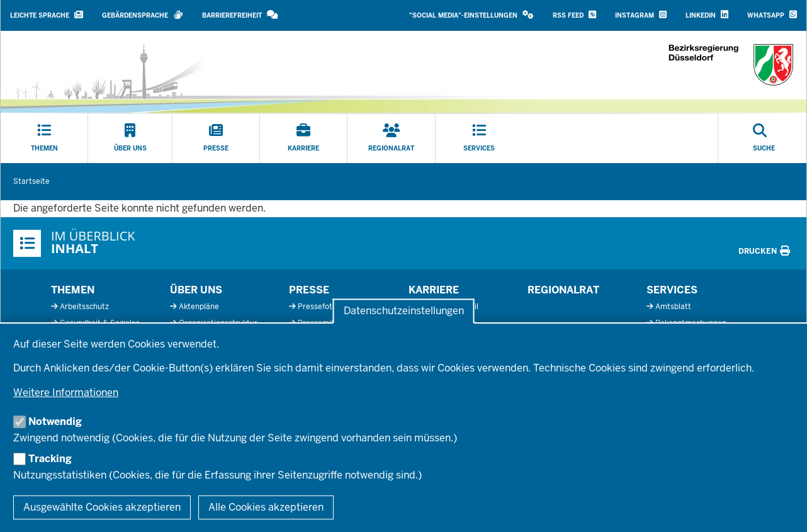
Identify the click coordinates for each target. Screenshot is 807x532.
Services (672, 290)
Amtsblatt (673, 307)
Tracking (50, 459)
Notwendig (55, 422)
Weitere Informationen (66, 393)
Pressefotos (319, 307)
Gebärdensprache (143, 15)
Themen (73, 290)
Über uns (196, 290)
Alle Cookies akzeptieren (266, 507)
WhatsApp (772, 15)
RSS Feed (574, 15)
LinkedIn (707, 15)
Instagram (641, 15)
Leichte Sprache (47, 15)
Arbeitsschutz (84, 307)
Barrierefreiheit (240, 15)
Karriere (434, 290)
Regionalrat (563, 290)
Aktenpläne (199, 307)
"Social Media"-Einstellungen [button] (471, 15)
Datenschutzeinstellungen (404, 311)
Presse (309, 290)
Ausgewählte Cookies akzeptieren (102, 507)
